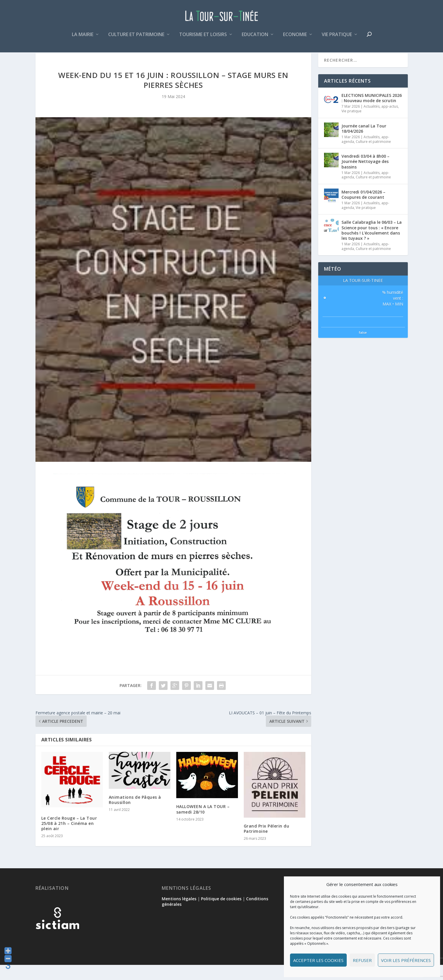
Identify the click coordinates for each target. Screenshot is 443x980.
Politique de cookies (221, 914)
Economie (295, 39)
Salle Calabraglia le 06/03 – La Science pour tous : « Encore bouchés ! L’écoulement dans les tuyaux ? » (372, 245)
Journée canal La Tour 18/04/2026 (364, 144)
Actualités (372, 121)
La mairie (83, 39)
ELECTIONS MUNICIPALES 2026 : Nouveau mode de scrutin (372, 113)
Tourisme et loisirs (203, 39)
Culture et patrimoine (136, 39)
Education (255, 39)
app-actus (390, 121)
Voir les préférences (406, 960)
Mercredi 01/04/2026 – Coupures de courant (363, 210)
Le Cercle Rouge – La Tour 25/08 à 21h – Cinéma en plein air (69, 838)
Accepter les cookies (318, 960)
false (363, 348)
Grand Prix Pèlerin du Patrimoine (267, 844)
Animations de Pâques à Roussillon (135, 815)
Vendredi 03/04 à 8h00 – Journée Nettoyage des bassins (365, 176)
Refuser (362, 960)
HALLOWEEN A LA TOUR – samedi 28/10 (203, 824)
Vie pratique (337, 39)
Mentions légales (179, 914)
